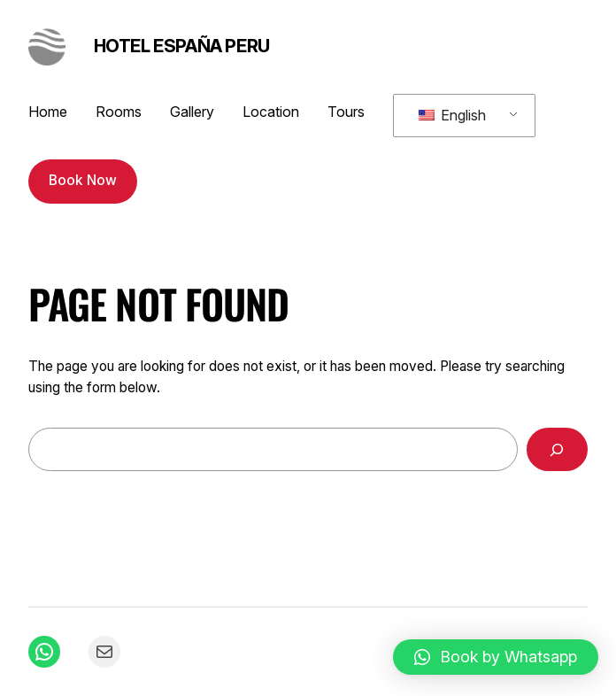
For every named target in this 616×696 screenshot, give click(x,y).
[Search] (558, 449)
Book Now (83, 180)
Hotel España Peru (182, 46)
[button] (496, 657)
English (452, 115)
